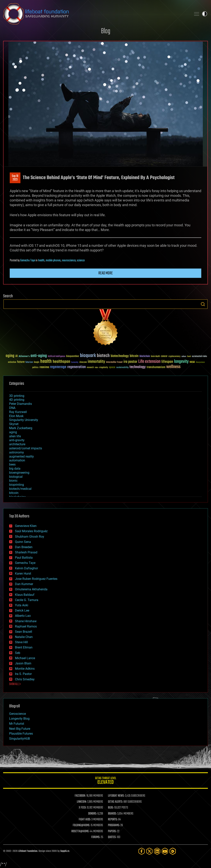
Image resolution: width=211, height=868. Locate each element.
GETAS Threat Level (105, 781)
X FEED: (82, 808)
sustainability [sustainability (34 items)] (122, 368)
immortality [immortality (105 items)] (96, 362)
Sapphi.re (65, 851)
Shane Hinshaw (26, 621)
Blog (106, 31)
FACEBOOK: (80, 796)
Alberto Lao (23, 616)
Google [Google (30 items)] (37, 362)
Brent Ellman (24, 647)
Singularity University (24, 420)
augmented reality (21, 456)
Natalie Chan (24, 637)
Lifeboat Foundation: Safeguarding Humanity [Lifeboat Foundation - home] (96, 14)
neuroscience (69, 261)
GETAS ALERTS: (115, 802)
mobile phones (53, 261)
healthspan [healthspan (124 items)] (61, 362)
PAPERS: (112, 831)
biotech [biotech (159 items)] (103, 356)
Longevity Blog (19, 719)
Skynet (14, 424)
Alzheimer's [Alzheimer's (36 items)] (24, 357)
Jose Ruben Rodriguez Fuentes (36, 579)
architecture (17, 444)
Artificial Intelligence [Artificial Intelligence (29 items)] (56, 357)
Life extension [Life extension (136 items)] (149, 362)
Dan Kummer (24, 584)
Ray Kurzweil (18, 412)
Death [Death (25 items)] (189, 357)
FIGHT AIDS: (85, 820)
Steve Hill (21, 642)
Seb (18, 653)
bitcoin (14, 493)
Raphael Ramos (26, 626)
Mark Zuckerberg (21, 428)
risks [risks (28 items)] (96, 367)
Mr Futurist (17, 724)
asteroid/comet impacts (26, 448)
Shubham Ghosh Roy (30, 537)
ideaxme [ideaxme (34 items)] (83, 362)
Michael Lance (25, 658)
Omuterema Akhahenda (31, 589)
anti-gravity (17, 440)
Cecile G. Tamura (27, 600)
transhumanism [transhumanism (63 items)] (156, 367)
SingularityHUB (20, 739)
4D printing (17, 400)
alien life (15, 436)
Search (203, 304)
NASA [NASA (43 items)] (192, 362)
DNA (12, 408)
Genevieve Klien (26, 526)
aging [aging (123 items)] (10, 356)
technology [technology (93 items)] (138, 367)
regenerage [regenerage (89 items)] (58, 367)
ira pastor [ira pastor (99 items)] (130, 362)
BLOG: (111, 808)
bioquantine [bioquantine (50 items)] (73, 356)
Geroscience (18, 714)
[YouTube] (165, 851)
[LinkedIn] (157, 851)
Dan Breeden (24, 547)
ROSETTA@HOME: (80, 831)
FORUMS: (96, 837)
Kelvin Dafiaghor (26, 568)
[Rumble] (173, 851)
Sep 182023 (15, 178)
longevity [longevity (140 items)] (181, 362)
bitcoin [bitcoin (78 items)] (134, 356)
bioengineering (19, 473)
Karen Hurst (23, 574)
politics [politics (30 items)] (35, 368)
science (81, 261)
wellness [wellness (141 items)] (173, 367)
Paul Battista (24, 558)
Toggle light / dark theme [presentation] (205, 14)
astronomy (17, 452)
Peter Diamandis (21, 404)
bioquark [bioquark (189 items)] (88, 356)
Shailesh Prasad (26, 552)
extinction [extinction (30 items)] (12, 362)
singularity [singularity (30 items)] (104, 368)
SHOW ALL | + (15, 684)
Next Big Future (20, 729)
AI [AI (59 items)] (17, 356)
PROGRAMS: (114, 825)
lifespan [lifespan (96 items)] (167, 362)
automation (17, 460)
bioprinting (17, 485)
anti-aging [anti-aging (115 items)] (39, 356)
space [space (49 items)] (112, 367)
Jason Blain (23, 663)
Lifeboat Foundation (28, 851)
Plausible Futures (21, 734)
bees (12, 464)
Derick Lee (22, 610)
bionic (13, 481)
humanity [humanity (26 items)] (75, 362)
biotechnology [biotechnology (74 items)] (120, 356)
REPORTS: (113, 820)
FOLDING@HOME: (81, 825)
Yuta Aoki (22, 605)
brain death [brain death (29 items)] (155, 357)
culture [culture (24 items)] (184, 357)
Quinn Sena (23, 542)
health (41, 261)
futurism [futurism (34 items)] (29, 362)
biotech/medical (20, 489)
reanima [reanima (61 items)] (44, 367)
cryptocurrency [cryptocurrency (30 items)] (174, 357)
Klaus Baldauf (25, 595)
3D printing (17, 396)
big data (15, 469)
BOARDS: (112, 814)
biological (16, 477)
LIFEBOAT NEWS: (116, 796)
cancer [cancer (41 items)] (164, 356)
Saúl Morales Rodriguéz (31, 531)
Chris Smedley (25, 679)
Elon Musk (16, 416)
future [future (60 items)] (21, 362)
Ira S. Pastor (23, 674)
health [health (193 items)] (46, 362)
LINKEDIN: (82, 802)
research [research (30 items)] (90, 368)
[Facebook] (142, 851)
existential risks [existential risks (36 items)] (199, 357)
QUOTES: (112, 837)
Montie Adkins (25, 669)
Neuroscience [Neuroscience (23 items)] (200, 363)
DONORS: (92, 814)
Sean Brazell (24, 632)
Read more (106, 273)
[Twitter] (149, 851)
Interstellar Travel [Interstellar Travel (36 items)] (114, 362)
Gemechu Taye (28, 261)
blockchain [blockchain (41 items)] (145, 356)
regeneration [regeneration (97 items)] (77, 367)
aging (13, 432)
